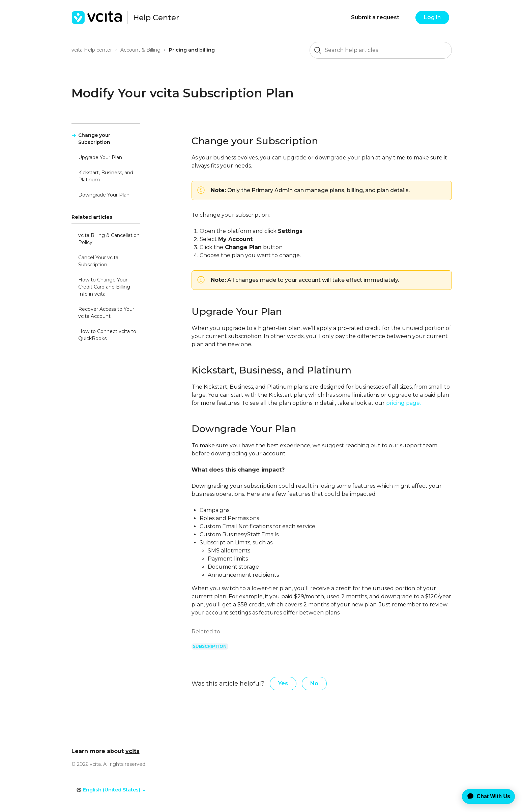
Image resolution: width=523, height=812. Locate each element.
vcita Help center (92, 50)
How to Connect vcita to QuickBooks (107, 335)
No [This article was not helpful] (314, 683)
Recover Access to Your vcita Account (106, 313)
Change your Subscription (94, 139)
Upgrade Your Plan (100, 157)
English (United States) (111, 790)
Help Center (156, 18)
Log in (432, 17)
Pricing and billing (192, 50)
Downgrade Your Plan (104, 195)
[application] (484, 796)
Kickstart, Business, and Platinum (106, 176)
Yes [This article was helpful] (283, 683)
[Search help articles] (381, 50)
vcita (133, 751)
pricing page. (403, 403)
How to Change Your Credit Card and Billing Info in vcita (104, 287)
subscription (210, 646)
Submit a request (375, 17)
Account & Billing (140, 50)
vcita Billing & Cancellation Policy (109, 239)
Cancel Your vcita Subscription (98, 261)
